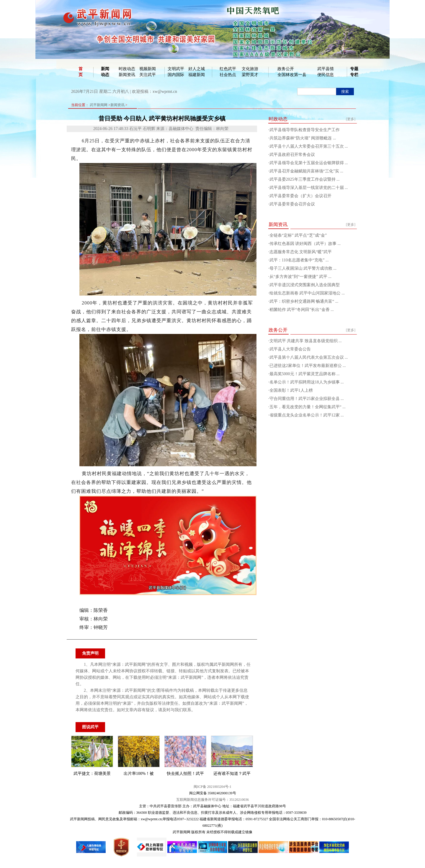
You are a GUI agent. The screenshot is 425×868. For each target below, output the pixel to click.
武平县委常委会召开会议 (292, 204)
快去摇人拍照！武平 (185, 774)
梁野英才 (250, 75)
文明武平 (176, 69)
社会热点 (228, 75)
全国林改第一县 (292, 75)
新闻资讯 (127, 75)
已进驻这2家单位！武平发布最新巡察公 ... (308, 366)
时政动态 (127, 69)
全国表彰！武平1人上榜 (291, 390)
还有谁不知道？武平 (232, 774)
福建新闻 (197, 75)
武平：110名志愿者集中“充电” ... (299, 260)
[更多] (351, 119)
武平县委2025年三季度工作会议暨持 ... (305, 179)
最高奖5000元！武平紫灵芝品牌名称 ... (305, 374)
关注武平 (148, 75)
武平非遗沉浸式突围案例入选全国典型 (305, 285)
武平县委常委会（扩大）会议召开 (300, 196)
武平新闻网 (99, 105)
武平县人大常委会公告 (290, 349)
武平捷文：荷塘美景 (92, 774)
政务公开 (286, 69)
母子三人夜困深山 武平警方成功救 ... (303, 268)
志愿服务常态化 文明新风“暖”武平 (301, 252)
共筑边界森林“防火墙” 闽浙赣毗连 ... (303, 138)
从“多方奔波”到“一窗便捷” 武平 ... (300, 277)
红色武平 (228, 69)
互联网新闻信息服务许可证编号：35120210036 (212, 800)
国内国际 (176, 75)
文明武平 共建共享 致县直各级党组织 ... (306, 341)
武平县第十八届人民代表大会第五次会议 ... (309, 357)
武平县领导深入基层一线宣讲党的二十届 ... (309, 188)
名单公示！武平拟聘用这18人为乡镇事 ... (307, 382)
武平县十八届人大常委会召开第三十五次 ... (309, 146)
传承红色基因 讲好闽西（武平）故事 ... (305, 244)
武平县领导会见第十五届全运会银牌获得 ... (309, 163)
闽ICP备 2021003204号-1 (212, 787)
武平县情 (326, 69)
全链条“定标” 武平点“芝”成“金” (298, 235)
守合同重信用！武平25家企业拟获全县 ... (307, 399)
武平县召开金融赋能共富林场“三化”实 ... (306, 171)
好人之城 (197, 69)
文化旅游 (250, 69)
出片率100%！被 (139, 774)
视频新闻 (148, 69)
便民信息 (326, 75)
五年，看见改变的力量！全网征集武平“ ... (308, 407)
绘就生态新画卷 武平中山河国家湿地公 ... (307, 293)
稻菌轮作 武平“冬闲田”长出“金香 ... (302, 310)
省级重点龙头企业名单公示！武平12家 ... (307, 415)
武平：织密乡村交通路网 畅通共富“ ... (304, 301)
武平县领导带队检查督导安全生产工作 (305, 130)
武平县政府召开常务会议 (292, 155)
